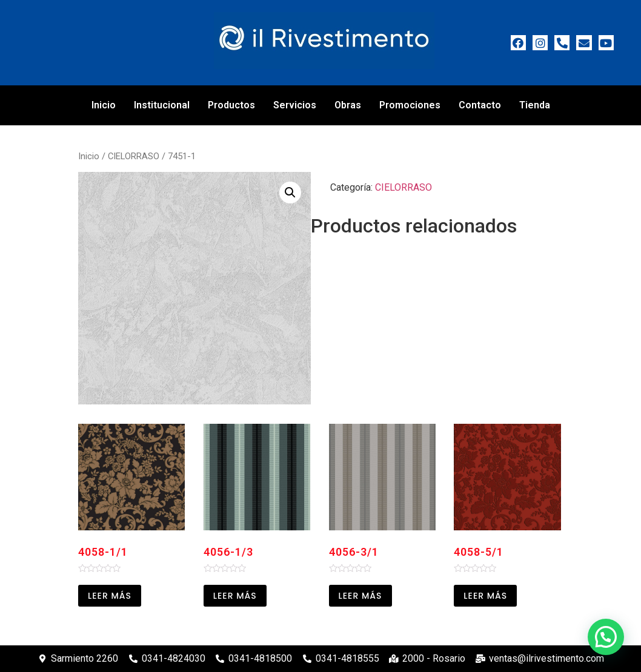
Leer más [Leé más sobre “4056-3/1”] (360, 596)
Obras (348, 105)
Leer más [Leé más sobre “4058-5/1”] (485, 596)
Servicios (295, 105)
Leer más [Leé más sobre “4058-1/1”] (110, 596)
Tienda (535, 105)
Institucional (162, 105)
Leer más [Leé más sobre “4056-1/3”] (235, 596)
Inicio (104, 105)
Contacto (480, 105)
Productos (231, 105)
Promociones (410, 105)
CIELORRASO (134, 156)
